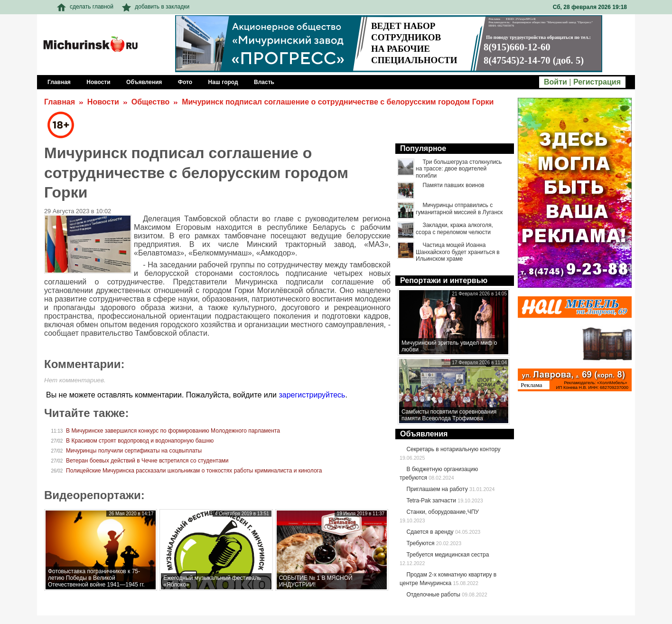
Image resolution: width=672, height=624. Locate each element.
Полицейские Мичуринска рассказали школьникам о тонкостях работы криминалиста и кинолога (194, 471)
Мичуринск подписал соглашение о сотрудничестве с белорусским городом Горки (338, 102)
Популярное (423, 148)
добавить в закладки (156, 7)
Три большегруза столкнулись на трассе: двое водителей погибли (459, 169)
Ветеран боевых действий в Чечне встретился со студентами (147, 461)
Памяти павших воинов (453, 185)
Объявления (424, 434)
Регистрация (597, 82)
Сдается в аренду (430, 532)
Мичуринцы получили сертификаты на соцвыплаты (134, 451)
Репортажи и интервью (444, 280)
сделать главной (85, 7)
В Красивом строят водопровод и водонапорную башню (140, 441)
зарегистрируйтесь (312, 395)
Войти (555, 82)
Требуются (420, 543)
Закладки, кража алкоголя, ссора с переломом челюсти (454, 228)
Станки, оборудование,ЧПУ (442, 512)
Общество (151, 102)
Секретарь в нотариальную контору (453, 449)
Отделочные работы (433, 595)
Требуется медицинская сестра (448, 555)
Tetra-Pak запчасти (431, 501)
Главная (60, 102)
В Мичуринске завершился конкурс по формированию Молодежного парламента (173, 431)
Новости (103, 102)
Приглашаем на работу (437, 489)
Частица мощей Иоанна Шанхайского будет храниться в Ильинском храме (458, 252)
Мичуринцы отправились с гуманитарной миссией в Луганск (459, 208)
